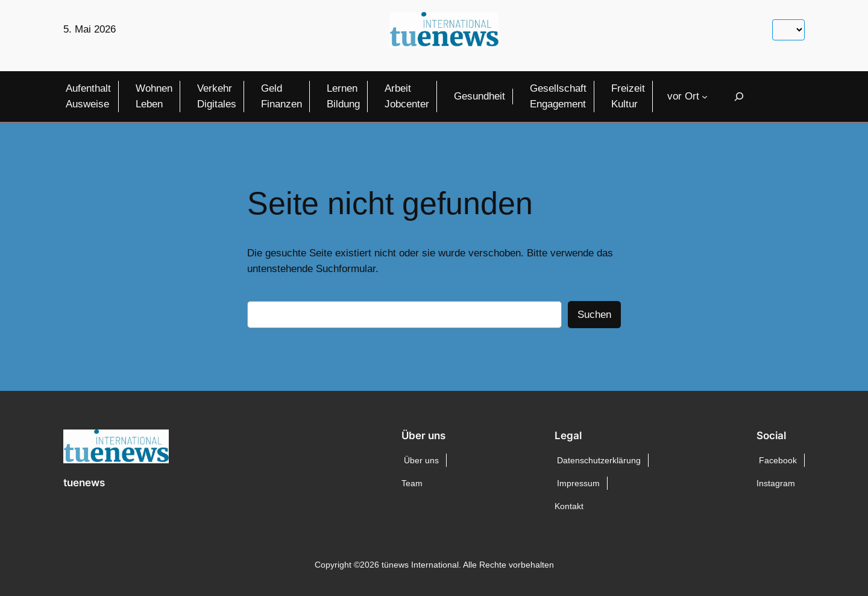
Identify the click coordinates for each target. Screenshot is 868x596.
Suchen (594, 315)
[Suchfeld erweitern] (739, 96)
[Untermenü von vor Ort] (705, 97)
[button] (27, 569)
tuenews (84, 483)
